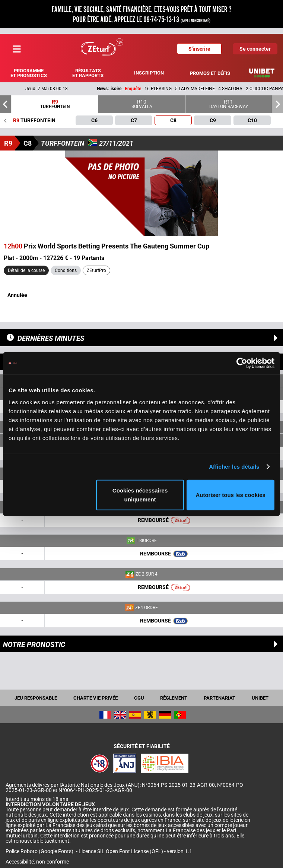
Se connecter (255, 49)
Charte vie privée (96, 698)
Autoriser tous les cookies (230, 495)
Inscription (149, 73)
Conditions (66, 270)
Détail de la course (26, 270)
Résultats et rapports (88, 73)
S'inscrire (199, 49)
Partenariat (220, 698)
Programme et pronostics (29, 73)
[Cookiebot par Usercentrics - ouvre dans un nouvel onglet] (242, 363)
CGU (139, 698)
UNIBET (260, 698)
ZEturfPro (96, 270)
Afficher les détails (234, 467)
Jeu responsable (36, 698)
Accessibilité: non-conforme (37, 862)
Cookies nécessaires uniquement (140, 495)
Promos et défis (210, 73)
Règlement (174, 698)
